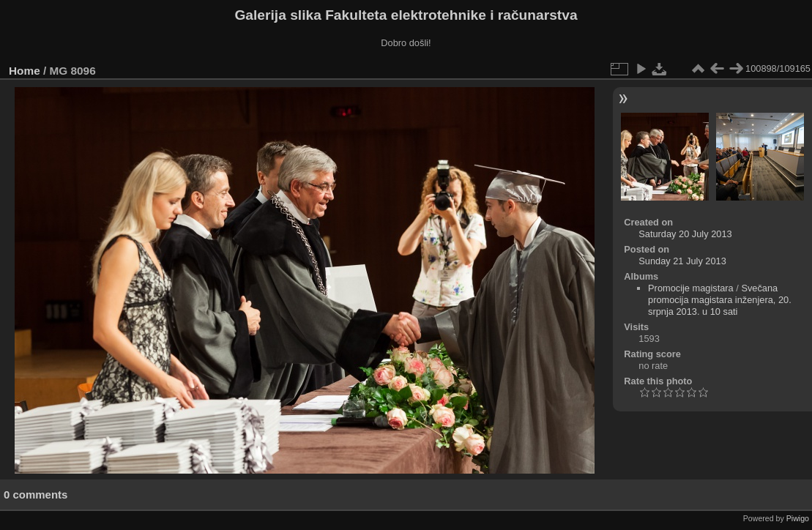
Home (25, 71)
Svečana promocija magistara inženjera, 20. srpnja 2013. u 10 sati (720, 300)
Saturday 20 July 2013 (685, 234)
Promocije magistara (691, 288)
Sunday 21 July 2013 (682, 261)
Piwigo (798, 518)
